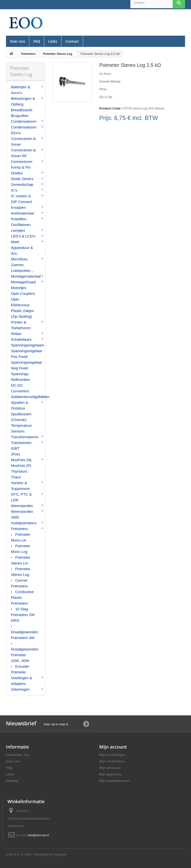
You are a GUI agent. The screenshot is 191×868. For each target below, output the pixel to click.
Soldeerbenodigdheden (28, 397)
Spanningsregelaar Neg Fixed (27, 365)
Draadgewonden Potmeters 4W (25, 635)
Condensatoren (24, 121)
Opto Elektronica (20, 302)
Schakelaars (21, 339)
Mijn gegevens (110, 774)
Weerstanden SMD (22, 514)
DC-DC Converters (20, 388)
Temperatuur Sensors (21, 428)
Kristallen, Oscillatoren (21, 222)
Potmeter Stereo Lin (21, 560)
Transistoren (21, 443)
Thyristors (19, 471)
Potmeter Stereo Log (21, 572)
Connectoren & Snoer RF (23, 153)
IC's (14, 190)
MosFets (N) (21, 460)
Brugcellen (20, 116)
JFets (16, 454)
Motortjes (19, 288)
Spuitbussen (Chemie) (21, 417)
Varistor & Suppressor (21, 486)
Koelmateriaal (22, 213)
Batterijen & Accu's (21, 90)
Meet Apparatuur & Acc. (22, 248)
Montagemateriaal (26, 276)
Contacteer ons (18, 755)
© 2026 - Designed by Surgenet (44, 854)
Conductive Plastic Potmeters (22, 597)
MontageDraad (23, 282)
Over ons (18, 41)
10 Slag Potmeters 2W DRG (23, 615)
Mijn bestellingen (112, 755)
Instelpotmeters (24, 523)
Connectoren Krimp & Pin (22, 164)
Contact (72, 41)
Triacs (16, 477)
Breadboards (22, 110)
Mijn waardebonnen (114, 781)
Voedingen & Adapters (22, 681)
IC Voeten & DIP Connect (22, 199)
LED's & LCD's (23, 236)
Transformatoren (25, 437)
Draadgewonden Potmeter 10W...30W (25, 655)
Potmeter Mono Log (21, 549)
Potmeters (19, 529)
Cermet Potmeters (19, 583)
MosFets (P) (21, 466)
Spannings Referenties (21, 377)
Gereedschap (22, 184)
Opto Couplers (23, 293)
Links (53, 41)
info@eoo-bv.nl (38, 835)
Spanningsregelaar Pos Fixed (27, 354)
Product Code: (110, 108)
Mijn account (113, 747)
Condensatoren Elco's (24, 130)
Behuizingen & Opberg (23, 101)
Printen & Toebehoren (21, 325)
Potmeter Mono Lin (21, 537)
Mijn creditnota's (112, 761)
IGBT (15, 448)
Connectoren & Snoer (23, 141)
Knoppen (18, 207)
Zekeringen (20, 689)
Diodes (17, 173)
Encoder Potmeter (20, 669)
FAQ (37, 41)
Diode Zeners (22, 179)
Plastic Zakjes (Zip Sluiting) (23, 314)
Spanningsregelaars (27, 345)
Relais (16, 334)
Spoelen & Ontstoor (20, 405)
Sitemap (12, 781)
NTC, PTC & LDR (21, 497)
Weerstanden (22, 506)
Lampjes (18, 230)
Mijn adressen (110, 768)
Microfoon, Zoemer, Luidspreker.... (23, 265)
